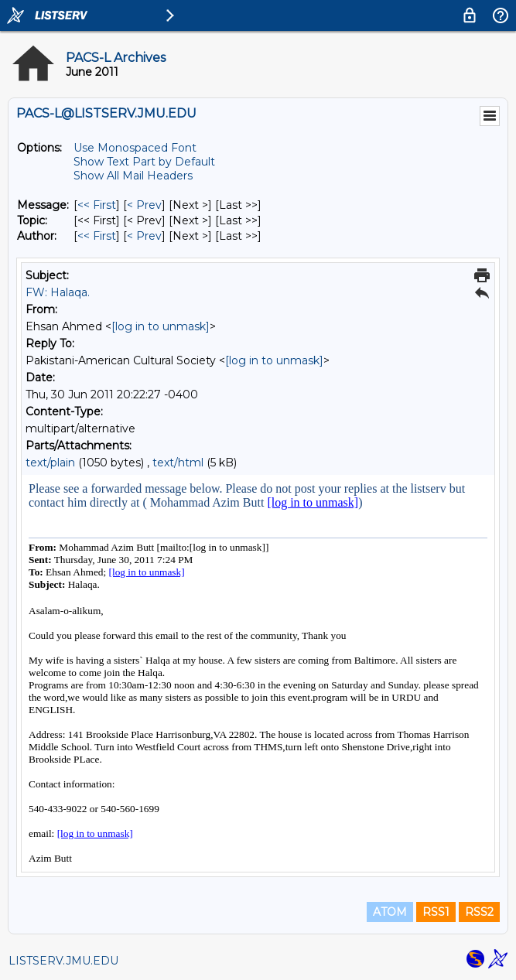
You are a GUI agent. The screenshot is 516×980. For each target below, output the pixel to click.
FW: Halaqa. (58, 292)
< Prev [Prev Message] (144, 205)
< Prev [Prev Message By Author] (144, 236)
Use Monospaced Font (135, 148)
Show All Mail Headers (133, 176)
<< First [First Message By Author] (97, 236)
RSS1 (436, 912)
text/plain (50, 463)
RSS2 (479, 912)
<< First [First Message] (97, 205)
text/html (178, 463)
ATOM (390, 912)
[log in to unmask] (161, 326)
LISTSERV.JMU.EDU (63, 961)
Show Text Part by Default (144, 162)
